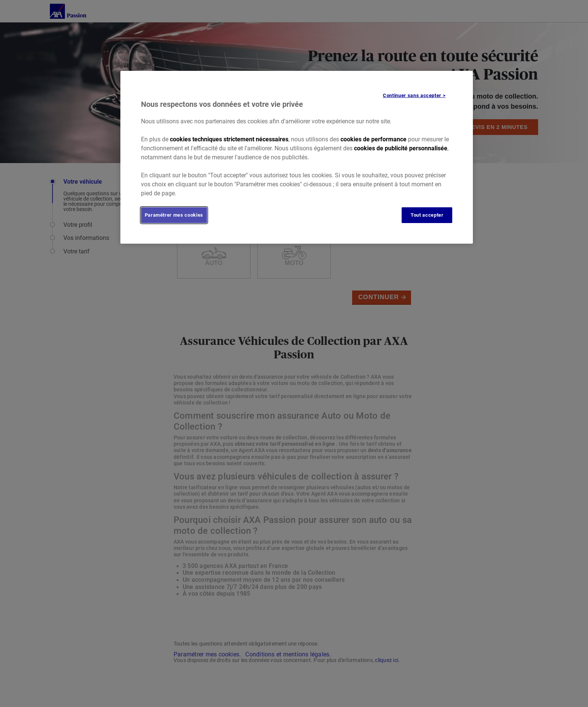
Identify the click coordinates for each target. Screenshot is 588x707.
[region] (297, 157)
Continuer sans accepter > (414, 95)
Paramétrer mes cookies (174, 215)
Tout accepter (427, 215)
